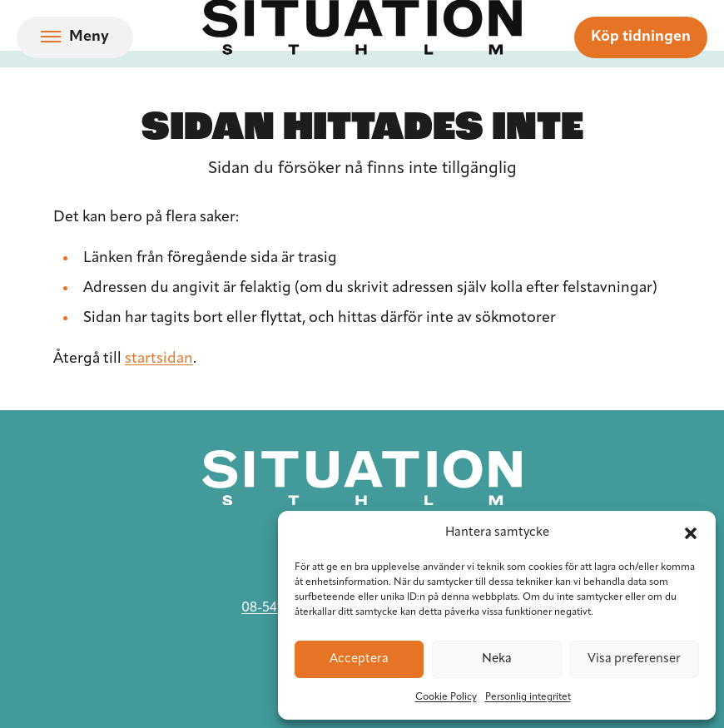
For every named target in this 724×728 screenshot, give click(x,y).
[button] (691, 533)
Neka (497, 659)
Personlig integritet (528, 697)
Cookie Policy (446, 697)
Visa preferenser (634, 659)
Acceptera (359, 659)
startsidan (159, 359)
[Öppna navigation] (75, 37)
